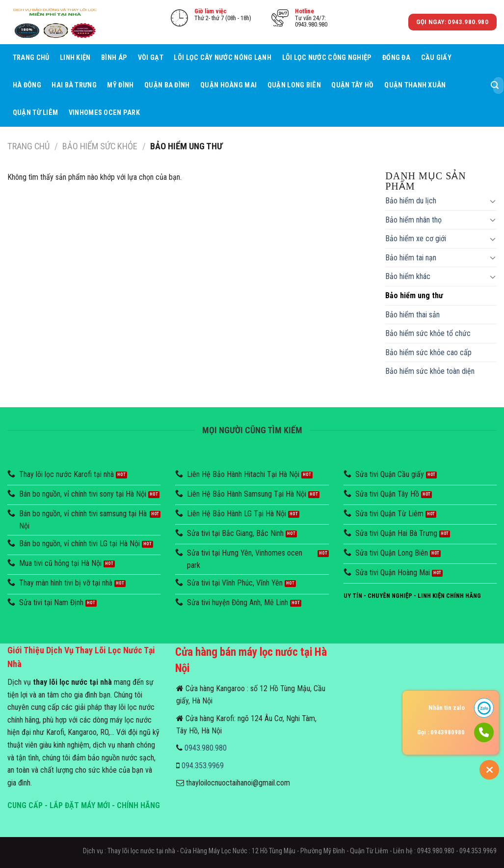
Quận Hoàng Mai (228, 85)
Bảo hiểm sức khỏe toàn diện (430, 371)
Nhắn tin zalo (447, 708)
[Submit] (495, 85)
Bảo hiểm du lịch (411, 201)
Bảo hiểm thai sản (412, 315)
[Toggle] (493, 201)
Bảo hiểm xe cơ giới (416, 238)
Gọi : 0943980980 (441, 732)
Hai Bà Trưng (74, 85)
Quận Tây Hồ (352, 85)
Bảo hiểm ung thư (414, 295)
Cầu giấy (436, 58)
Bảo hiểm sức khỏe (100, 146)
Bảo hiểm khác (408, 276)
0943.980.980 (206, 748)
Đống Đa (396, 58)
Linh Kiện (75, 58)
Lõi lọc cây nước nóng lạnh (223, 58)
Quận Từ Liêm (35, 113)
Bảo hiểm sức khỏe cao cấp (428, 352)
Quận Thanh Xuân (415, 85)
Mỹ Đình (120, 85)
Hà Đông (27, 85)
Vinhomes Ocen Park (104, 113)
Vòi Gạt (151, 58)
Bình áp (114, 58)
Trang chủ (31, 58)
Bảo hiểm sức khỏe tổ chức (428, 333)
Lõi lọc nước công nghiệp (327, 58)
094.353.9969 (203, 766)
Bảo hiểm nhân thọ (413, 220)
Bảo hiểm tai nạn (411, 258)
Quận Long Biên (294, 85)
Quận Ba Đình (167, 85)
